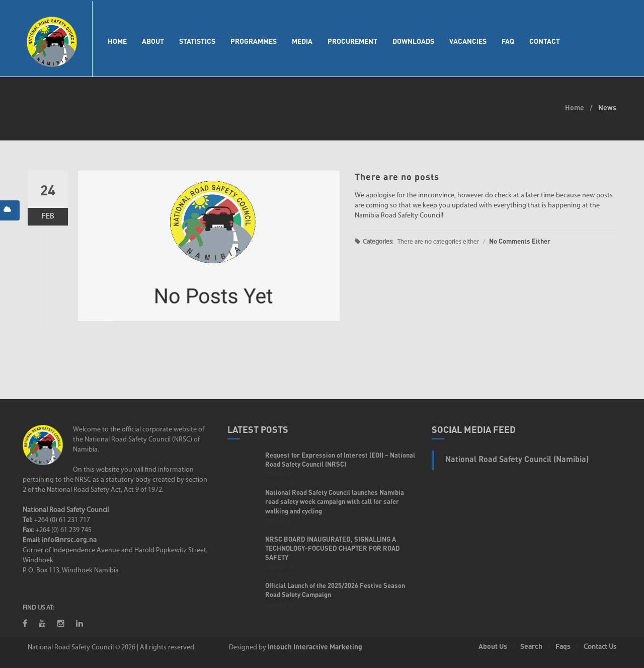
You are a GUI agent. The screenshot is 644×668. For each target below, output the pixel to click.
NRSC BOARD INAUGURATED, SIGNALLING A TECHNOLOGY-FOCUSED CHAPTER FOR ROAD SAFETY (333, 548)
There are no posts (397, 177)
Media (302, 41)
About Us (493, 646)
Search (531, 646)
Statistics (197, 41)
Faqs (563, 646)
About (153, 41)
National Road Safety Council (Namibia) (517, 459)
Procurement (352, 41)
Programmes (254, 41)
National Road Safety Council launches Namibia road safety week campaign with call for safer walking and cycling (335, 501)
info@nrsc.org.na (69, 539)
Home (117, 41)
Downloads (413, 41)
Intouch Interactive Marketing (315, 647)
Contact (545, 41)
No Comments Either (520, 241)
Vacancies (468, 41)
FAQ (508, 41)
